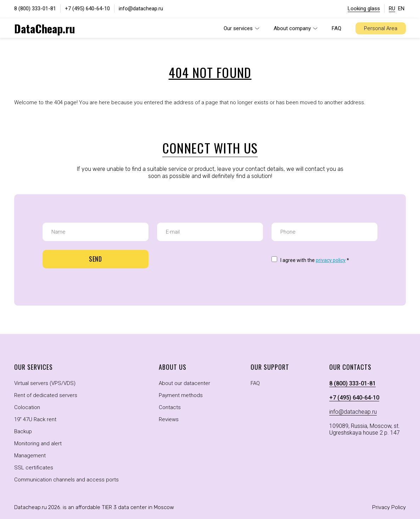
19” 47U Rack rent (35, 419)
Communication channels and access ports (66, 480)
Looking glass (364, 9)
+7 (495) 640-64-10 (87, 9)
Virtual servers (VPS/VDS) (45, 383)
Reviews (169, 419)
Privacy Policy (389, 507)
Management (30, 456)
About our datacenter (184, 383)
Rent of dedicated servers (46, 395)
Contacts (170, 407)
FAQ (337, 28)
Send (96, 259)
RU (392, 9)
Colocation (27, 407)
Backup (23, 431)
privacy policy (331, 260)
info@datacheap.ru (141, 9)
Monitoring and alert (38, 443)
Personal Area (381, 28)
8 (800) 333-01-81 (35, 9)
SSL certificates (34, 468)
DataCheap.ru (45, 28)
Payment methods (181, 395)
